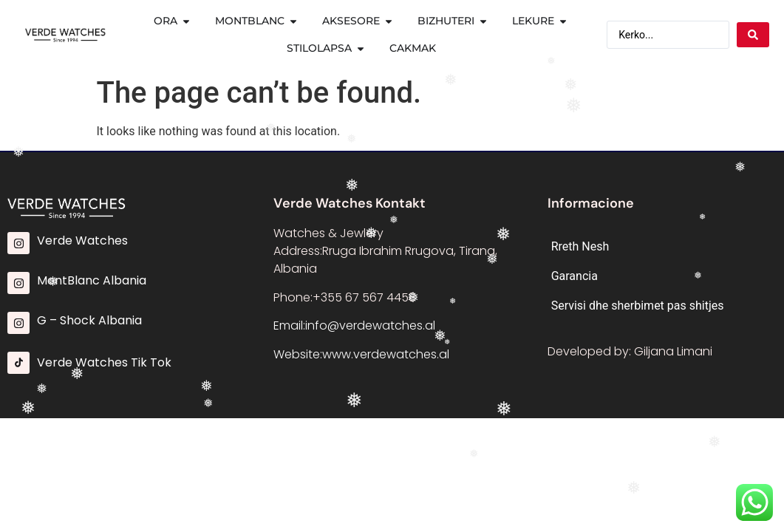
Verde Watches (82, 241)
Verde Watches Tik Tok (104, 362)
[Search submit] (753, 35)
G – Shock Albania (89, 320)
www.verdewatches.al (386, 354)
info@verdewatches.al (370, 325)
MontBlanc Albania (92, 280)
